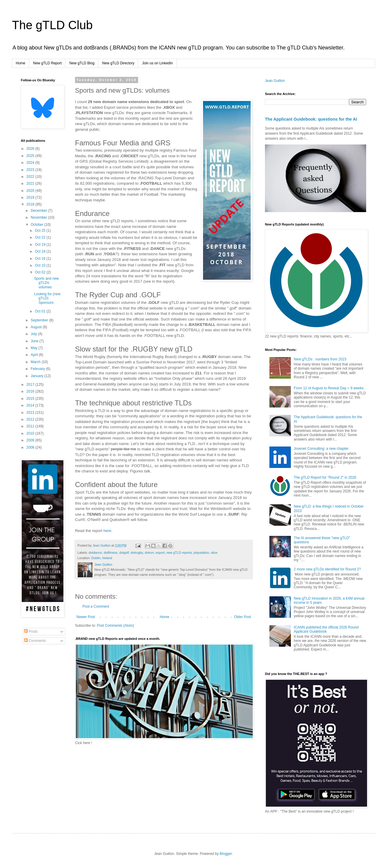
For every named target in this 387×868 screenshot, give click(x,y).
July (34, 334)
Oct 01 (41, 311)
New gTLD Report (47, 63)
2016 (31, 391)
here (107, 531)
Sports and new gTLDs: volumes (46, 283)
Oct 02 (41, 272)
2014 (31, 405)
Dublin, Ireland (102, 558)
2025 (31, 156)
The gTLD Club (52, 25)
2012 (31, 419)
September (40, 320)
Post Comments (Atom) (115, 626)
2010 (31, 433)
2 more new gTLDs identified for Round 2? (327, 569)
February (38, 369)
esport (160, 553)
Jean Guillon (275, 81)
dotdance (95, 553)
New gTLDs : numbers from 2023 (320, 359)
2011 (31, 426)
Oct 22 (41, 237)
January (38, 376)
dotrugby (137, 553)
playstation (202, 553)
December (39, 211)
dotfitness (110, 553)
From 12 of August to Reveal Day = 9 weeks (329, 388)
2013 (31, 413)
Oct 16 (41, 259)
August (37, 327)
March (36, 362)
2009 (31, 440)
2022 (31, 177)
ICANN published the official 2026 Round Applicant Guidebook (326, 629)
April (35, 355)
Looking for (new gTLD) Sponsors (47, 298)
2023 (31, 170)
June (35, 341)
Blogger (226, 854)
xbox (214, 553)
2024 (31, 163)
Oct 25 (41, 231)
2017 (31, 385)
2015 (31, 399)
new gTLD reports (179, 553)
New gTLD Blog (82, 63)
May (35, 348)
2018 (31, 204)
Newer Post (86, 617)
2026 (31, 149)
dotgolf (124, 553)
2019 (31, 197)
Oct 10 (41, 265)
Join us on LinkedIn (157, 63)
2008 (31, 447)
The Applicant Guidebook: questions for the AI (311, 119)
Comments (35, 641)
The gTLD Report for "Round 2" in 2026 (325, 477)
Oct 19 (41, 245)
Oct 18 (41, 251)
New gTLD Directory (118, 63)
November (39, 217)
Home (21, 63)
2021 (31, 183)
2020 (31, 191)
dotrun (149, 553)
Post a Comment (96, 606)
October (38, 225)
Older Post (242, 617)
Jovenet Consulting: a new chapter (321, 449)
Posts (31, 631)
